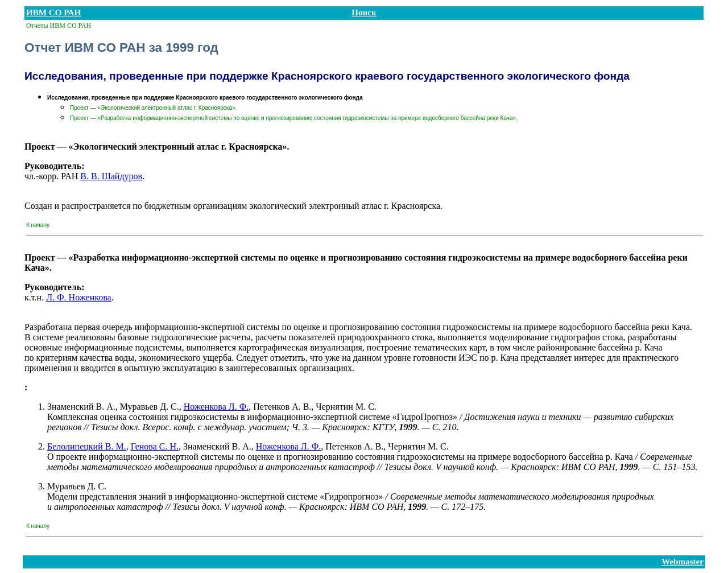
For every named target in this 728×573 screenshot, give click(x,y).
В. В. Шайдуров (111, 176)
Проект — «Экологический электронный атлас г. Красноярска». (153, 108)
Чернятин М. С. (346, 407)
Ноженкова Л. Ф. (216, 407)
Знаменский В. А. (81, 407)
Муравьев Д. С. (150, 407)
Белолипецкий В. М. (87, 446)
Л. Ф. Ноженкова (79, 297)
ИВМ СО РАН (53, 13)
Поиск (364, 13)
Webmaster (682, 562)
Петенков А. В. (282, 407)
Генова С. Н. (155, 446)
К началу (38, 225)
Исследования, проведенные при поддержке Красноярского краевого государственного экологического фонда (205, 98)
